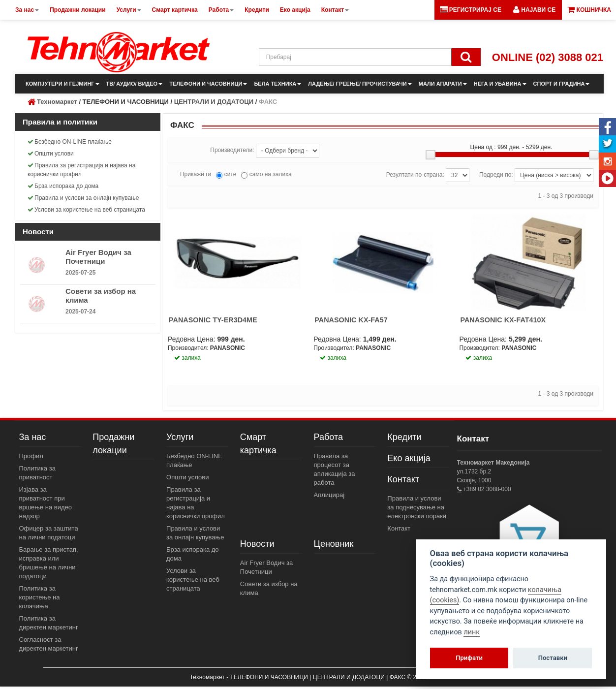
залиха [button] (187, 358)
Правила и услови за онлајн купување (83, 198)
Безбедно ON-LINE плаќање (70, 142)
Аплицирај (329, 495)
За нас (33, 437)
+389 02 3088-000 (486, 489)
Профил (31, 456)
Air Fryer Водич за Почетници (98, 257)
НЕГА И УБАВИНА (500, 84)
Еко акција (409, 458)
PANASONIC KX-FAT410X (503, 320)
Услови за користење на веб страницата (86, 210)
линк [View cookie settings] (472, 632)
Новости (257, 544)
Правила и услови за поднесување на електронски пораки (417, 507)
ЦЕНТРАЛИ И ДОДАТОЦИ (214, 102)
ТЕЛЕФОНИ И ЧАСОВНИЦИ (208, 84)
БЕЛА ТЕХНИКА (277, 84)
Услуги (180, 437)
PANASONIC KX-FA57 (351, 320)
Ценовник (334, 544)
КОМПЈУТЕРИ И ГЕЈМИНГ (62, 84)
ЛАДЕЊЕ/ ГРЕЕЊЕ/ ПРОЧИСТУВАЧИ (360, 84)
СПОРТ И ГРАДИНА (562, 84)
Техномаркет (57, 102)
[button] (534, 10)
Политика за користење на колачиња (40, 597)
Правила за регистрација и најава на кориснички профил (81, 170)
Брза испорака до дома (63, 186)
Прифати (469, 658)
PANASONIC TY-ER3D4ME (213, 320)
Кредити (404, 437)
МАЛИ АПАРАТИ (443, 84)
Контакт (403, 479)
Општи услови (51, 154)
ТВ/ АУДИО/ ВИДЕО (135, 84)
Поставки (553, 658)
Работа (328, 437)
